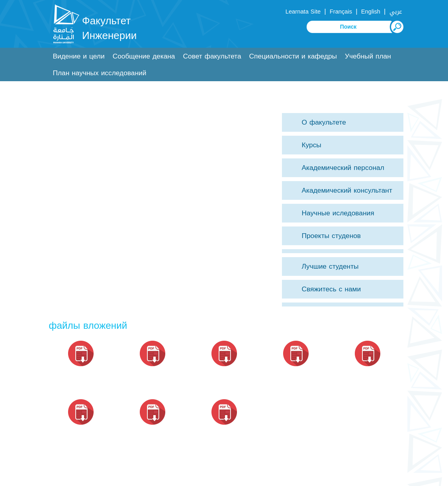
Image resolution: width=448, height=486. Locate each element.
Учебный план (368, 56)
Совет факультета (212, 56)
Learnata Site (303, 12)
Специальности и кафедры (293, 56)
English (371, 12)
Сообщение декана (144, 56)
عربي (396, 12)
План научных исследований (100, 73)
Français (341, 12)
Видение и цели (79, 56)
